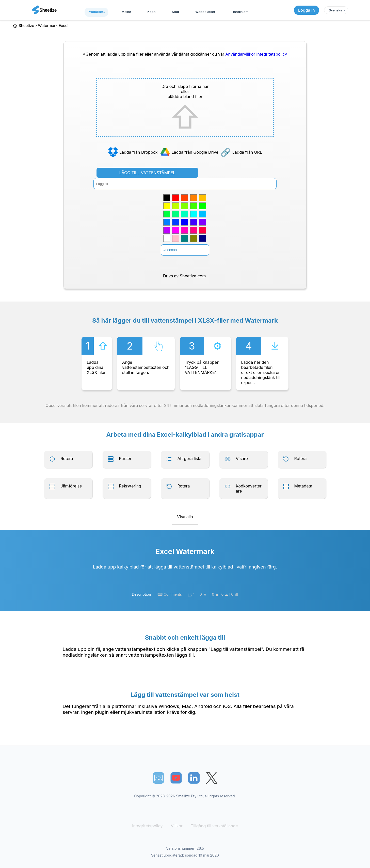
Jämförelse (71, 486)
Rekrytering (130, 486)
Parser (125, 459)
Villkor (177, 826)
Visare (242, 459)
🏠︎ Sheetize (23, 26)
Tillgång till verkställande (213, 826)
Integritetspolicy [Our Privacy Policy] (272, 54)
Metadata (303, 486)
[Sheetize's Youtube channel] (176, 778)
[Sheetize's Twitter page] (212, 778)
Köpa (152, 12)
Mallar (126, 12)
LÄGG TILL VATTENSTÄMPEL (147, 173)
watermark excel (53, 26)
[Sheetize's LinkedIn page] (194, 778)
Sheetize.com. (193, 276)
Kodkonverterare (249, 488)
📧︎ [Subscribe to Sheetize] (158, 778)
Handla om (240, 12)
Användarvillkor (241, 54)
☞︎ (191, 594)
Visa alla (185, 517)
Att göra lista (190, 459)
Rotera (67, 459)
